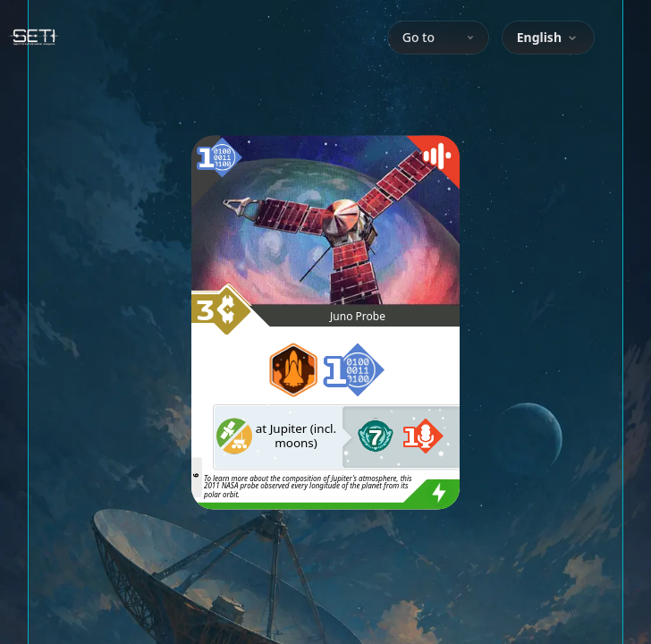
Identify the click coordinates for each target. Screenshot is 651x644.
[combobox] (548, 38)
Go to (438, 37)
